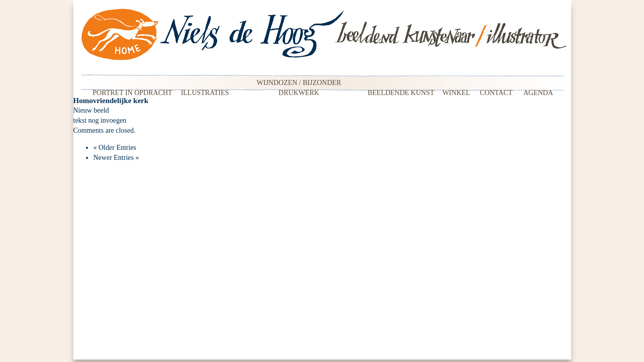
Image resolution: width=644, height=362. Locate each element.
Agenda (538, 93)
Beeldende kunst (401, 93)
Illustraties (205, 93)
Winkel (456, 93)
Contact (496, 93)
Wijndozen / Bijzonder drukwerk (299, 85)
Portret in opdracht (132, 93)
